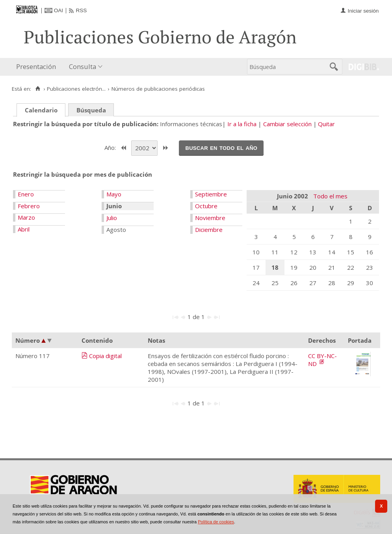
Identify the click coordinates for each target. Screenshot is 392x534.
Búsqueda (91, 110)
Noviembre (210, 218)
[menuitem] (38, 67)
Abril (24, 229)
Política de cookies (216, 522)
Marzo (26, 217)
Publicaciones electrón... (76, 89)
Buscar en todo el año (221, 148)
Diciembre (209, 230)
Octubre (206, 206)
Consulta (83, 66)
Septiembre (211, 194)
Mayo (114, 194)
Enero (26, 194)
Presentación (36, 66)
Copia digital (105, 356)
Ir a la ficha (242, 124)
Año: (111, 147)
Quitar (326, 124)
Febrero (29, 206)
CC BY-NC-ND (322, 360)
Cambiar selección (287, 124)
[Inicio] (38, 89)
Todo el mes (330, 196)
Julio (112, 218)
